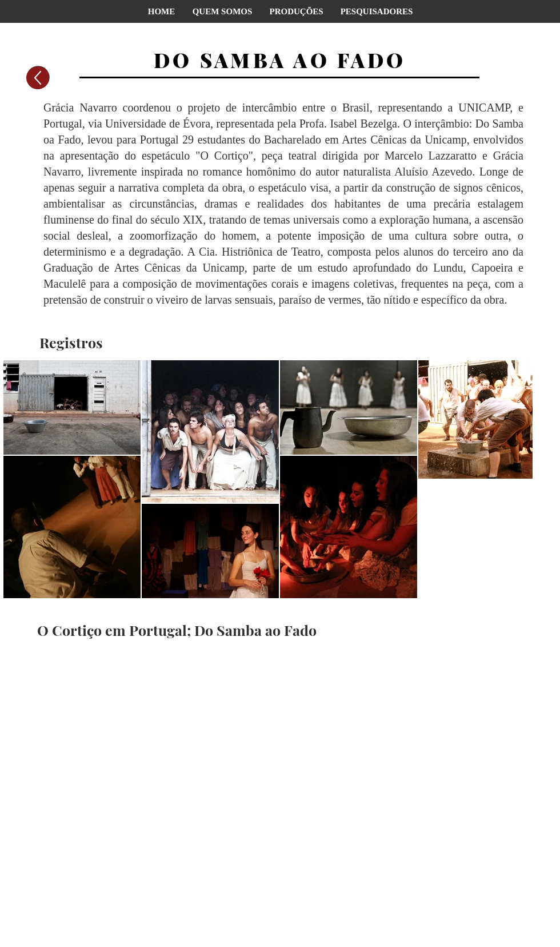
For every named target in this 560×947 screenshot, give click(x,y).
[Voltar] (38, 78)
